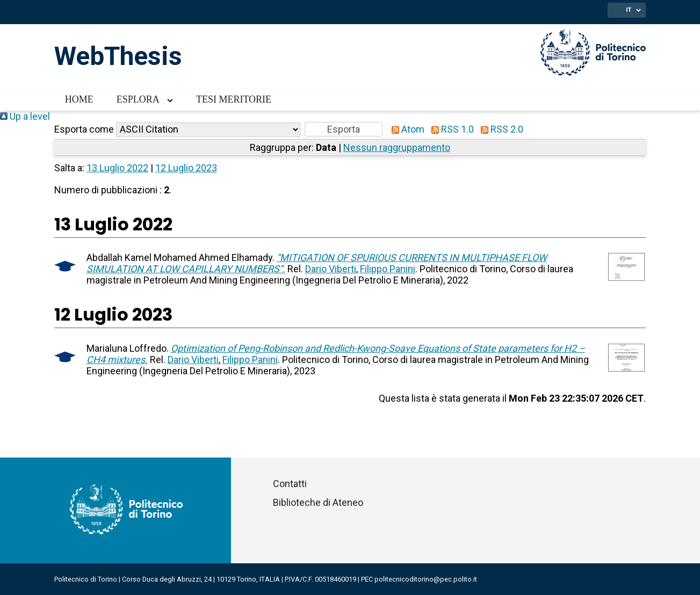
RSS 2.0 (500, 129)
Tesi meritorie (234, 99)
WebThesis (118, 56)
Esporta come (84, 129)
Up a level (25, 116)
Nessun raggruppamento (397, 147)
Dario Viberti (331, 269)
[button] (344, 129)
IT (629, 10)
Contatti (290, 484)
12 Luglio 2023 (186, 168)
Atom (406, 129)
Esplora (138, 99)
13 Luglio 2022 (117, 168)
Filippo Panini (388, 269)
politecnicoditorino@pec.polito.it (426, 579)
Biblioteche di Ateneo (318, 502)
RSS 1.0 (450, 129)
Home (79, 99)
